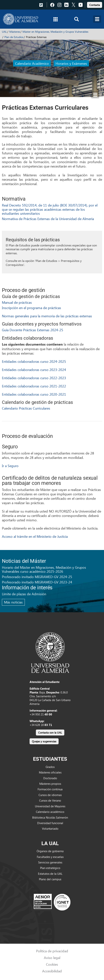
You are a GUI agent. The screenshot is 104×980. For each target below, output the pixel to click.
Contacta (95, 5)
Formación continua (50, 789)
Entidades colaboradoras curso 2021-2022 (34, 386)
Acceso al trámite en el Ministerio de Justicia (35, 536)
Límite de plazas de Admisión (24, 594)
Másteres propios (50, 784)
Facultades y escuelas (50, 857)
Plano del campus (50, 879)
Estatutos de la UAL (50, 874)
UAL (4, 32)
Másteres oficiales (50, 772)
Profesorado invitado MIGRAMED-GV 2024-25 (37, 577)
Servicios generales (50, 862)
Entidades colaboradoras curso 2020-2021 (34, 394)
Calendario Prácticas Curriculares (26, 408)
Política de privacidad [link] (52, 951)
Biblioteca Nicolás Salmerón (50, 817)
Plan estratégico (50, 868)
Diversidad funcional (50, 823)
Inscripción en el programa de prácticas (31, 308)
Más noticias (13, 602)
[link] (95, 4)
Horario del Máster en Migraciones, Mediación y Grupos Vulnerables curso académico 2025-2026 (44, 569)
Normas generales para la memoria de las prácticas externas (47, 316)
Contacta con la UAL (50, 733)
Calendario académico (50, 812)
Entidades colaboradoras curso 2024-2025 (34, 361)
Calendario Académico (32, 63)
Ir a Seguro (10, 466)
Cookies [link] (52, 964)
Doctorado (50, 778)
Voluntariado (50, 829)
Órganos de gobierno (50, 851)
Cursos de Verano (50, 800)
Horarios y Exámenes (71, 63)
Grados (50, 767)
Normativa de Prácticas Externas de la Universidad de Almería (48, 219)
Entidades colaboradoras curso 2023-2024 (34, 370)
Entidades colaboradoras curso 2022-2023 (34, 378)
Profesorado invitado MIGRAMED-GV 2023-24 (37, 582)
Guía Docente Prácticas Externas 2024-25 (33, 330)
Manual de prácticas (17, 302)
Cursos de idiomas (50, 795)
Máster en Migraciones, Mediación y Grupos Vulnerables (55, 32)
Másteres (15, 32)
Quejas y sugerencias (44, 741)
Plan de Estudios (14, 37)
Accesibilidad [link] (52, 971)
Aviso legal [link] (52, 958)
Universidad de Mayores (50, 806)
